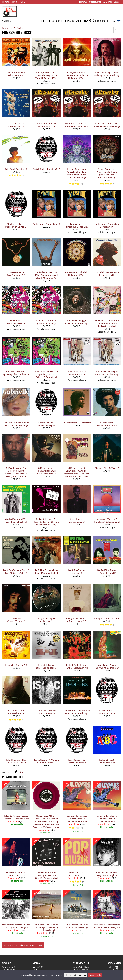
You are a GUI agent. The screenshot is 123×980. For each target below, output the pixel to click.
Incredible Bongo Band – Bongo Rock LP (46, 666)
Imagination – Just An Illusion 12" (46, 620)
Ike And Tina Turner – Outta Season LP (107, 572)
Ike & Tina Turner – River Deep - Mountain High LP (46, 572)
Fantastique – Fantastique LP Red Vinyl (77, 225)
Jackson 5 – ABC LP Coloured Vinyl (107, 761)
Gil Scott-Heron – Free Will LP (77, 423)
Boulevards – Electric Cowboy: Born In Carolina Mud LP (107, 819)
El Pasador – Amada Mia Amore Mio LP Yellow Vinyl (107, 125)
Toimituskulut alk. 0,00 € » (14, 2)
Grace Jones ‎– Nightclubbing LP (77, 521)
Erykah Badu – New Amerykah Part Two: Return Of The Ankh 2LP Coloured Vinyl (77, 173)
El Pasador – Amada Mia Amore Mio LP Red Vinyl (77, 125)
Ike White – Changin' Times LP (16, 620)
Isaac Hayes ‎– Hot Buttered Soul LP (16, 712)
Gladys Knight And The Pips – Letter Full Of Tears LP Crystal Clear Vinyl (46, 522)
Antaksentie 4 (9, 967)
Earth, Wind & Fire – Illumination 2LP (16, 74)
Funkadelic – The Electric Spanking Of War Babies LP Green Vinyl (46, 374)
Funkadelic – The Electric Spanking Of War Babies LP (16, 373)
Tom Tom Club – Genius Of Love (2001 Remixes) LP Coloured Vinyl (46, 928)
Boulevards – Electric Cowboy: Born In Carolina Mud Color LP (77, 819)
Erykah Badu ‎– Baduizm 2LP (46, 169)
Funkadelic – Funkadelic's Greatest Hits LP (107, 274)
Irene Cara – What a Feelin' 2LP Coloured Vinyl (107, 666)
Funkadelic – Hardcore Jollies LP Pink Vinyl (46, 322)
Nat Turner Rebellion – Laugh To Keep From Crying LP (16, 926)
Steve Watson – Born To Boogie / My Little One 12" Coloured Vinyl (46, 875)
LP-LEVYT (18, 28)
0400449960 (84, 967)
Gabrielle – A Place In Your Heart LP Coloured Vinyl (16, 424)
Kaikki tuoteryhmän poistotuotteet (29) (23, 945)
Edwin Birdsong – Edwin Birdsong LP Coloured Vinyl (107, 74)
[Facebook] (110, 968)
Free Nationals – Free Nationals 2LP (16, 274)
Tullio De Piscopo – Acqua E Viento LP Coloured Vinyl (16, 817)
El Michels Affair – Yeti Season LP (16, 125)
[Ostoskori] (114, 21)
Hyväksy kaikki (95, 975)
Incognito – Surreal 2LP (16, 665)
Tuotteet (45, 21)
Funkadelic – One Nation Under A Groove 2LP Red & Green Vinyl (107, 323)
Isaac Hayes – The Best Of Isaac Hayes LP (46, 712)
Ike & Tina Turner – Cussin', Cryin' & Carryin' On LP (16, 572)
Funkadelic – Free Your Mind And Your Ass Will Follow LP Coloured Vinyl (46, 275)
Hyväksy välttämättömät (76, 975)
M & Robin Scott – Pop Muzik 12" (77, 874)
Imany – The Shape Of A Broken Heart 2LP (77, 620)
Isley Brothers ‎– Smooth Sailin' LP (107, 712)
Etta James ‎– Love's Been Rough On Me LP (16, 225)
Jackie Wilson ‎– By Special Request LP (77, 761)
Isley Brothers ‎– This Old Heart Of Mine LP (16, 761)
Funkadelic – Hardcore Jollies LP (16, 322)
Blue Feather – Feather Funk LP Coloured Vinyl (77, 926)
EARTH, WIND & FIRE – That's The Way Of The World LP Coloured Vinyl (46, 75)
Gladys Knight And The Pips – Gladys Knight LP (16, 521)
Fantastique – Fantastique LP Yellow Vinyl (107, 225)
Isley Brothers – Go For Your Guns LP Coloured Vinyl (77, 712)
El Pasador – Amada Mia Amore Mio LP (46, 125)
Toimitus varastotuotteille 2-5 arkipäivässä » (100, 2)
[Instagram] (115, 968)
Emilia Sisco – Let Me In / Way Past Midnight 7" (107, 874)
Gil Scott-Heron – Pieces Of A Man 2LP (107, 424)
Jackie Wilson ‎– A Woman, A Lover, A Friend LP (46, 761)
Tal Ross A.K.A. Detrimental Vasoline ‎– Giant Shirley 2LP (107, 926)
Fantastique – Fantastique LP (46, 224)
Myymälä (89, 21)
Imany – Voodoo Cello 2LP (107, 618)
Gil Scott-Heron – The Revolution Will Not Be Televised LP (46, 471)
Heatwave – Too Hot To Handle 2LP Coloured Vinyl (107, 521)
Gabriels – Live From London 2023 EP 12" (16, 874)
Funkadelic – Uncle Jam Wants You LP (77, 373)
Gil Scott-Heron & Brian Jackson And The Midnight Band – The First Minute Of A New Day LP (77, 472)
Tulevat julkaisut (73, 21)
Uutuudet (57, 21)
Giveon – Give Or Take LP (107, 468)
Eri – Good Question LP (16, 169)
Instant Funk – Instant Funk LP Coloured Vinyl (77, 666)
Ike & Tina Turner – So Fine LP (77, 572)
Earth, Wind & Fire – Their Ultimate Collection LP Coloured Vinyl (77, 75)
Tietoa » (58, 975)
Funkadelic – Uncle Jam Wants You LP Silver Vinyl (107, 373)
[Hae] (20, 21)
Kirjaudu (100, 21)
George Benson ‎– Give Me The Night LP (46, 424)
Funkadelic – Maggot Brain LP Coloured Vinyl (77, 322)
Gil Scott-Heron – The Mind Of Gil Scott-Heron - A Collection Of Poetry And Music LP (16, 472)
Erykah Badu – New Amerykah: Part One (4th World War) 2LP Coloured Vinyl (107, 173)
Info (109, 21)
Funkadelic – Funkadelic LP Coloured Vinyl (77, 274)
